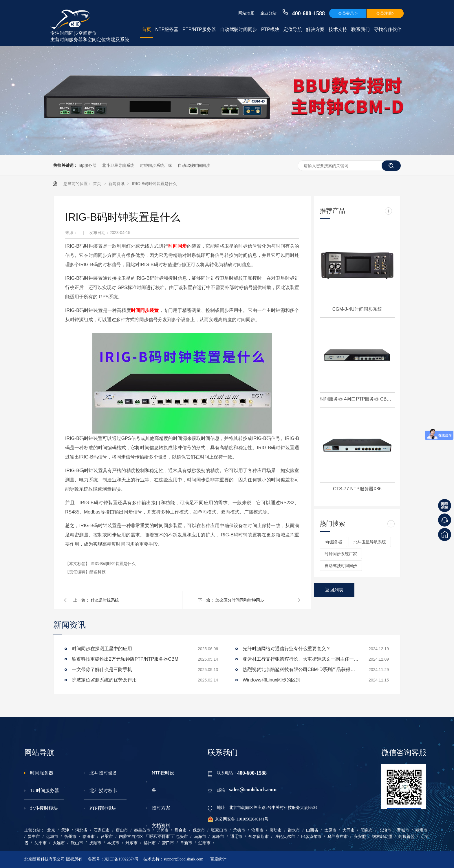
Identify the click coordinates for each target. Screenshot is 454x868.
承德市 (239, 830)
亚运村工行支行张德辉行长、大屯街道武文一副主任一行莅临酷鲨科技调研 (301, 659)
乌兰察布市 (338, 837)
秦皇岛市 (142, 830)
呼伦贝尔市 (285, 837)
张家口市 (219, 830)
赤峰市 (218, 837)
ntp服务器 (88, 165)
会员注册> (385, 13)
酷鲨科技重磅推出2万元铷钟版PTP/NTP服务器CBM (125, 659)
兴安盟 (360, 837)
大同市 (349, 830)
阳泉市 (367, 830)
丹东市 (131, 843)
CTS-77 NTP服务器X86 (357, 489)
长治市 (385, 830)
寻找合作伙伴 (388, 29)
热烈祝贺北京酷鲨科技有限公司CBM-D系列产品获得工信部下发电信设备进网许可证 (301, 669)
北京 (51, 830)
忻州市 (70, 837)
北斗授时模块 (44, 808)
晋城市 (403, 830)
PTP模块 (270, 29)
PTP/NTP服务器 (199, 29)
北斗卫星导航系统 (118, 165)
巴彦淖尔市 (311, 837)
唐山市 (122, 830)
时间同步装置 (145, 310)
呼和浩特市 (160, 837)
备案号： (96, 859)
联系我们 (360, 29)
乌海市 (200, 837)
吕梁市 (107, 837)
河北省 (81, 830)
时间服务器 (42, 773)
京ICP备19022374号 (122, 859)
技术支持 (338, 29)
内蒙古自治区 (131, 837)
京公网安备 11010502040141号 (238, 819)
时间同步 (178, 246)
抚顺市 (95, 843)
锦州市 (150, 843)
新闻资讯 (117, 184)
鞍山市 (77, 843)
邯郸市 (162, 830)
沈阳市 (41, 843)
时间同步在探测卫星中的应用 (102, 649)
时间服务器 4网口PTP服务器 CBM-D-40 (357, 399)
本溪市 (113, 843)
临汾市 (89, 837)
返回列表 (334, 590)
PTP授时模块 (103, 808)
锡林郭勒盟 (382, 837)
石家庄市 (102, 830)
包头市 (182, 837)
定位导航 (293, 29)
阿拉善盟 (407, 837)
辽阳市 (204, 843)
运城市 (52, 837)
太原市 (330, 830)
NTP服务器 (167, 29)
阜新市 (186, 843)
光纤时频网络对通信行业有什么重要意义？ (287, 649)
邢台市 (181, 830)
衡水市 (294, 830)
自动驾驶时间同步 (239, 29)
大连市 (59, 843)
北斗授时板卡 (103, 791)
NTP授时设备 (163, 782)
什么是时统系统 (105, 600)
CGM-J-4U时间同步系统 (357, 309)
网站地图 (246, 13)
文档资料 (161, 826)
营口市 (168, 843)
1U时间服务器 (45, 791)
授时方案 (161, 808)
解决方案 (315, 29)
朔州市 (421, 830)
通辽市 (236, 837)
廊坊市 (276, 830)
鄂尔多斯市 (259, 837)
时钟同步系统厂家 (156, 165)
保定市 (199, 830)
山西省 (312, 830)
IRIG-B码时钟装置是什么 (154, 184)
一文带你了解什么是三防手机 (102, 669)
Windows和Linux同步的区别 (271, 680)
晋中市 (34, 837)
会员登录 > (348, 13)
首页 (147, 29)
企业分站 (268, 13)
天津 (65, 830)
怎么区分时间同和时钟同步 (240, 600)
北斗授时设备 (103, 773)
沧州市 (257, 830)
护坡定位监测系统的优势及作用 (104, 680)
